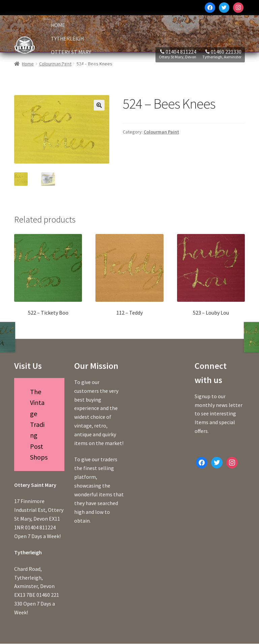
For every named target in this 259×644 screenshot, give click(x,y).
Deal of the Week (74, 79)
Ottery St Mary (71, 52)
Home (58, 25)
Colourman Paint (74, 66)
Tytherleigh (67, 39)
